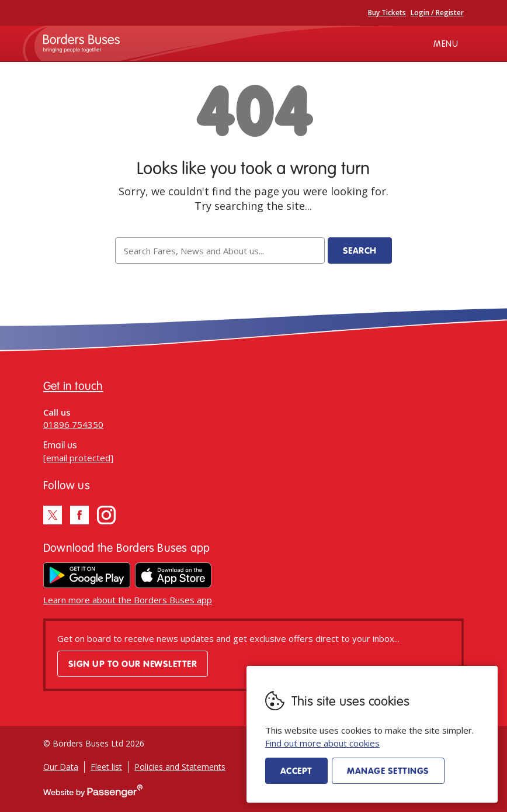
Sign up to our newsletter (133, 664)
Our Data (61, 767)
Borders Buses (81, 43)
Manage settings (388, 770)
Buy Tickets (387, 13)
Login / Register (437, 13)
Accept (296, 770)
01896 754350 (73, 424)
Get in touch (73, 386)
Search (360, 250)
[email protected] (78, 458)
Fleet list (106, 767)
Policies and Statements (180, 767)
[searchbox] (220, 250)
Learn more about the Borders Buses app (128, 600)
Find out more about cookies (322, 743)
